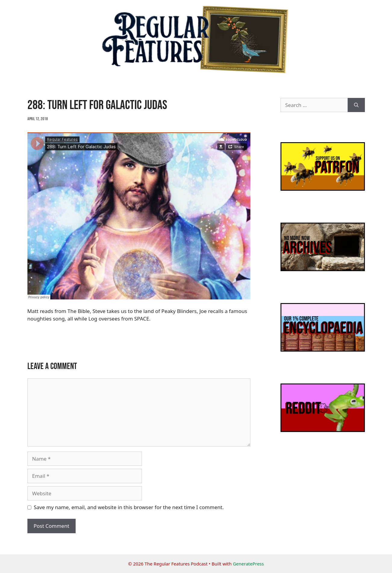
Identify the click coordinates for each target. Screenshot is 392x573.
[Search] (356, 105)
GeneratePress (248, 564)
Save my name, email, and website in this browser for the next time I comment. (129, 507)
